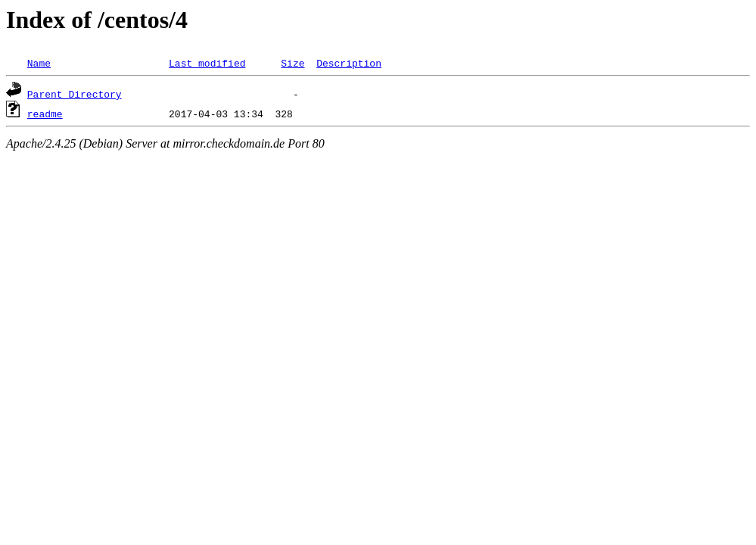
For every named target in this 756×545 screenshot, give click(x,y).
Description (349, 63)
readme (45, 114)
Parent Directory (75, 94)
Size (292, 63)
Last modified (207, 63)
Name (39, 63)
